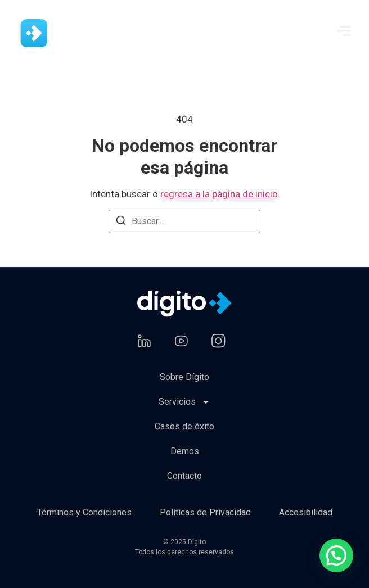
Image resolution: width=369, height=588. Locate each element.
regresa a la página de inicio (219, 194)
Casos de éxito (184, 426)
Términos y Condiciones (84, 512)
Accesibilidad (306, 512)
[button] (336, 555)
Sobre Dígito (184, 377)
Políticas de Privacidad (205, 512)
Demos (185, 451)
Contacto (184, 476)
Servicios (184, 402)
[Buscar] (121, 222)
